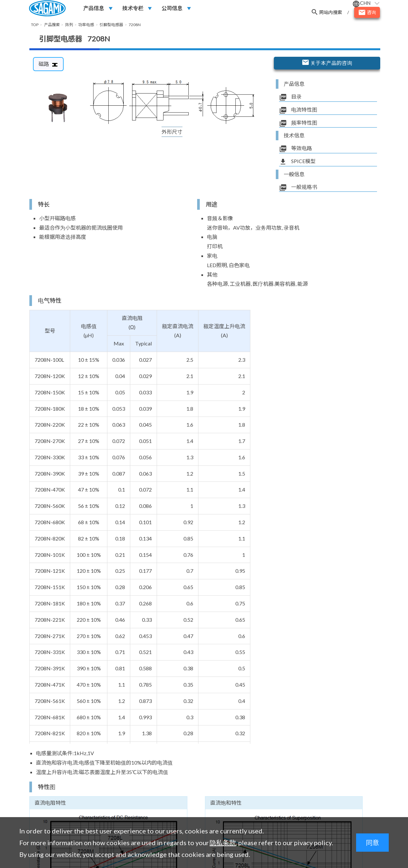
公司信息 (172, 9)
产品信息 (94, 9)
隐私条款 (223, 843)
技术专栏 (133, 9)
